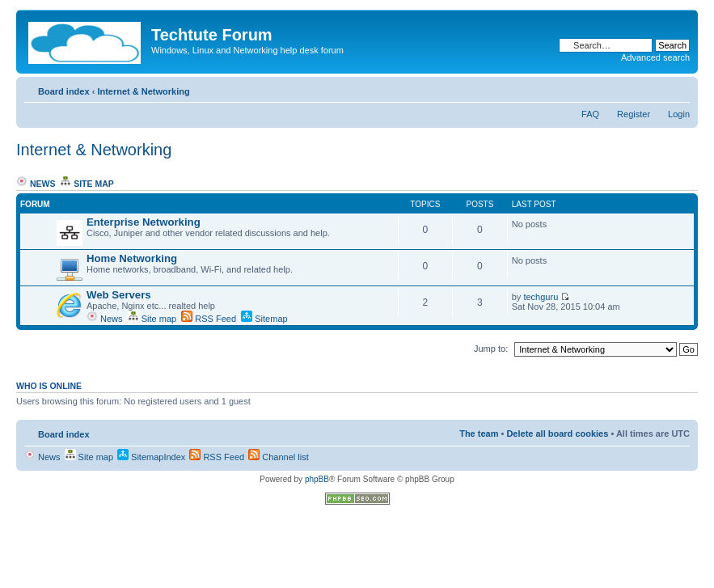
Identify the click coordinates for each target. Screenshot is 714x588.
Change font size (678, 88)
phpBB (317, 479)
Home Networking (132, 258)
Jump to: (491, 349)
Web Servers (119, 295)
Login (679, 114)
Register (634, 114)
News (36, 184)
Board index (64, 91)
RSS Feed (209, 319)
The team (479, 434)
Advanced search (655, 57)
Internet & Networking (143, 91)
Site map (87, 184)
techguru (541, 297)
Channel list (279, 457)
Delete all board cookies (557, 434)
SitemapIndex (151, 457)
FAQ (590, 114)
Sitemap (264, 319)
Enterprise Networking (144, 222)
